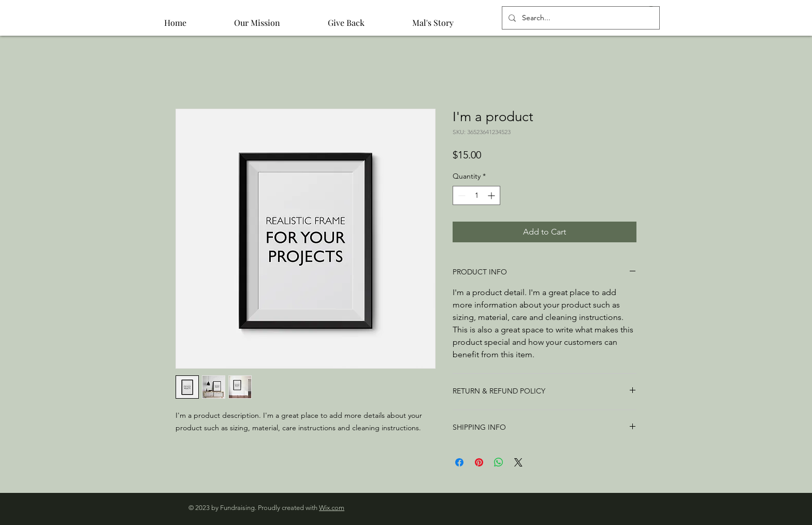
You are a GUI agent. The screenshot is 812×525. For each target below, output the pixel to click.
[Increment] (492, 195)
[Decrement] (461, 195)
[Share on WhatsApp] (499, 462)
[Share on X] (518, 462)
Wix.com (332, 508)
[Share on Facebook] (459, 462)
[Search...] (580, 18)
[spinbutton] (476, 195)
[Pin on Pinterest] (479, 462)
